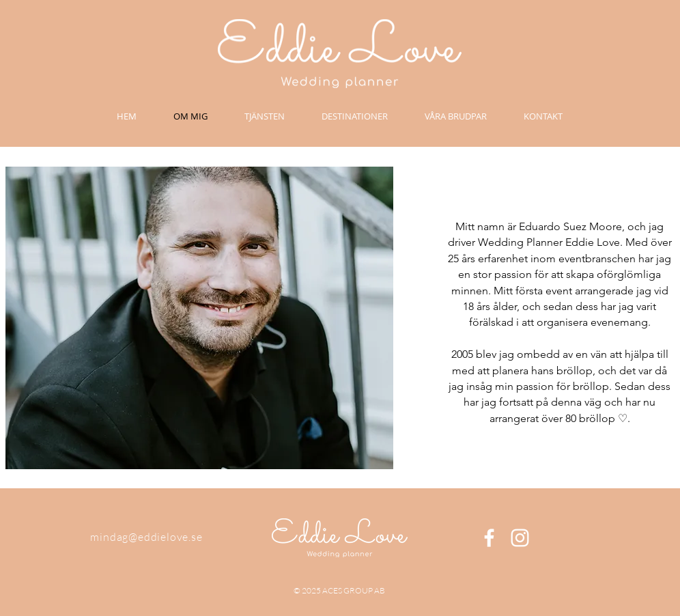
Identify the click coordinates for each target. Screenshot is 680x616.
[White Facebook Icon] (489, 538)
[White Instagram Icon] (520, 538)
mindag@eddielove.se (146, 537)
